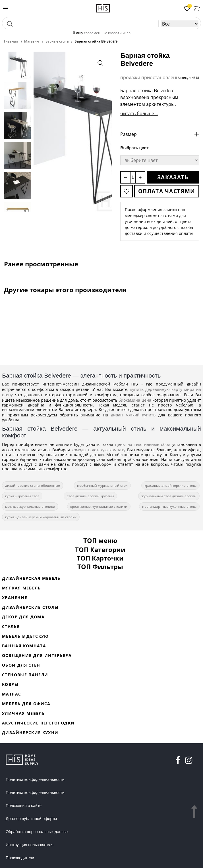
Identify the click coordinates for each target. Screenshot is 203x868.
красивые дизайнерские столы (170, 485)
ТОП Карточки (100, 558)
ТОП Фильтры (100, 566)
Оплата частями (167, 191)
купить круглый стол (22, 496)
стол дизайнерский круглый (90, 496)
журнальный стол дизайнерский (169, 496)
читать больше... (139, 113)
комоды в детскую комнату (99, 450)
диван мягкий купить (133, 415)
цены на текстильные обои (143, 444)
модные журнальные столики (30, 506)
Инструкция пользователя (30, 845)
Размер (129, 134)
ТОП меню (100, 540)
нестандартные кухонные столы (169, 506)
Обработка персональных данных (37, 832)
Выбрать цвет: (135, 148)
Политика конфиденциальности (35, 779)
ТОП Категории (100, 549)
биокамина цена (135, 400)
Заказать (173, 177)
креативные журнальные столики (99, 506)
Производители (20, 858)
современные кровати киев (107, 33)
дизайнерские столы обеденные (33, 485)
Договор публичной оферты (31, 819)
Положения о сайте (24, 806)
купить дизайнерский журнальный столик (41, 517)
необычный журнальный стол (102, 485)
